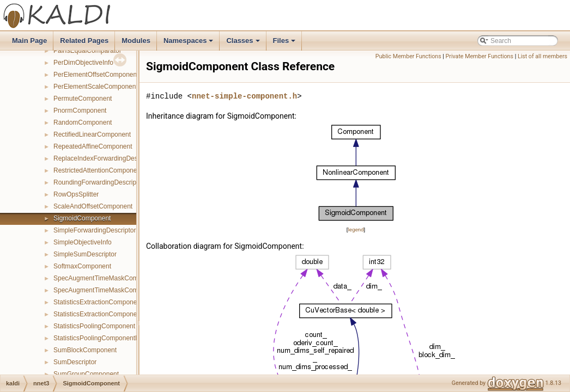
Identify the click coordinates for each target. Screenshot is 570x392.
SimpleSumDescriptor (85, 254)
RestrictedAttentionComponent (98, 170)
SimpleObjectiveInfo (83, 242)
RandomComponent (83, 122)
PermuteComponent (83, 99)
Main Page (29, 41)
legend (356, 229)
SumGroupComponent (86, 374)
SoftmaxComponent (82, 266)
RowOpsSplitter (76, 194)
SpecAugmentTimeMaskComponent (106, 278)
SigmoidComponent (82, 218)
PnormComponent (80, 111)
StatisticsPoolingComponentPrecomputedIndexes (125, 338)
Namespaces (189, 44)
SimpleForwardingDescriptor (95, 230)
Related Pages (84, 41)
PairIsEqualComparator (87, 51)
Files (285, 44)
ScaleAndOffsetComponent (93, 206)
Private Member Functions (480, 56)
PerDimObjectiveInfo (83, 63)
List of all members (542, 56)
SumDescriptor (75, 362)
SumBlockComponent (85, 350)
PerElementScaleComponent (96, 87)
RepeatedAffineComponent (93, 146)
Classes (244, 44)
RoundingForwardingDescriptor (99, 182)
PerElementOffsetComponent (96, 75)
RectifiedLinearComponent (92, 134)
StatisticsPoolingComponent (94, 326)
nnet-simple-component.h (244, 96)
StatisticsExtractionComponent (98, 302)
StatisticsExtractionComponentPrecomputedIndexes (129, 314)
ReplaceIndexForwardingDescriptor (105, 158)
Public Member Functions (408, 56)
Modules (136, 41)
